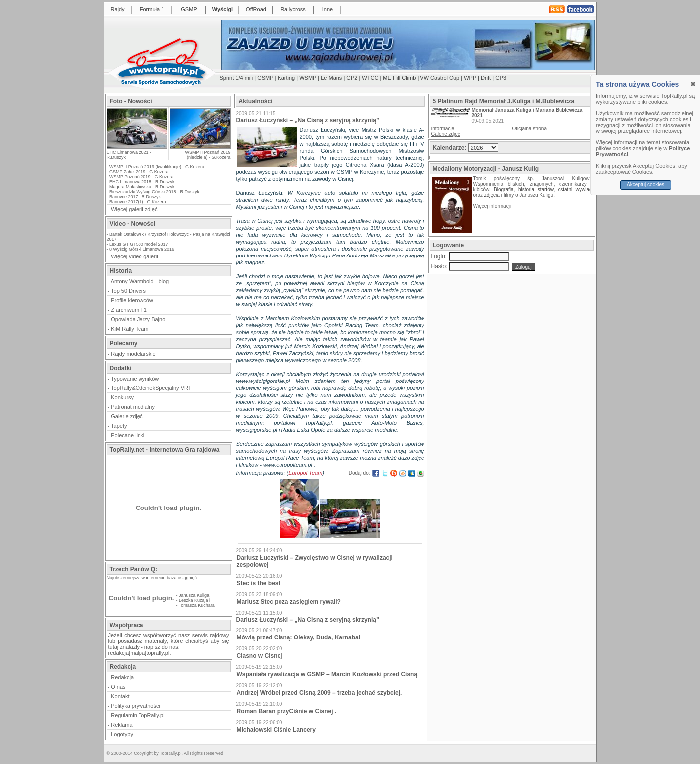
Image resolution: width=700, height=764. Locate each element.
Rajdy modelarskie (133, 354)
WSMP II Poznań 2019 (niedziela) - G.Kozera (208, 155)
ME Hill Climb (399, 78)
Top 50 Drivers (128, 291)
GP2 (352, 78)
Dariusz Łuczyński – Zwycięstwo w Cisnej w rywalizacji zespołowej (315, 561)
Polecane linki (128, 435)
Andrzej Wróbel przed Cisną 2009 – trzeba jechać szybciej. (319, 693)
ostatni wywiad (575, 190)
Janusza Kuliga (194, 595)
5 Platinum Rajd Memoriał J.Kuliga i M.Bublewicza (504, 101)
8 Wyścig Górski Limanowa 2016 (142, 249)
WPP (470, 78)
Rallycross (293, 9)
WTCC (370, 78)
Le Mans (331, 78)
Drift (486, 78)
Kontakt (120, 696)
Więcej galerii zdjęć (134, 209)
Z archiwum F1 (129, 310)
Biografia (503, 190)
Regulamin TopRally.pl (138, 715)
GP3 (501, 78)
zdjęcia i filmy (499, 195)
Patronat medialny (133, 407)
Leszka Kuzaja (194, 600)
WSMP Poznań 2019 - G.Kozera (141, 177)
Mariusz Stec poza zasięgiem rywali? (289, 602)
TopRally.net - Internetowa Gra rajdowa (165, 450)
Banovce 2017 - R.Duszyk (135, 197)
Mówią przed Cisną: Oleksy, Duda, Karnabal (299, 637)
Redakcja (122, 677)
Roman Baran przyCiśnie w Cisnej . (287, 711)
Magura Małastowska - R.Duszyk (142, 187)
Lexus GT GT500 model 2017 (139, 244)
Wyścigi (222, 9)
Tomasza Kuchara (197, 605)
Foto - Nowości (131, 101)
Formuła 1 (152, 9)
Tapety (119, 426)
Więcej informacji (493, 206)
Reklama (121, 725)
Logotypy (122, 734)
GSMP (189, 9)
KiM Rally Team (130, 329)
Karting (286, 78)
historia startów (536, 190)
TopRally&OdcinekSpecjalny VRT (151, 388)
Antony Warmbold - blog (140, 281)
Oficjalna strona (529, 129)
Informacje (443, 129)
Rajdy (117, 9)
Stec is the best (259, 583)
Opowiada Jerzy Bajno (138, 319)
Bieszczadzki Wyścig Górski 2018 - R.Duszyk (154, 192)
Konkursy (122, 397)
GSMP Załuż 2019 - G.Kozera (139, 172)
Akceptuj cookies (645, 185)
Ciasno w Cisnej (260, 656)
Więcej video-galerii (134, 256)
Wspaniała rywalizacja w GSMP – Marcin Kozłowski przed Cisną (327, 674)
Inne (328, 9)
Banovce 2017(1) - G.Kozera (138, 202)
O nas (118, 687)
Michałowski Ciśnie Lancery (276, 730)
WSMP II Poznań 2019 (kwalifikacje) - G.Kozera (157, 167)
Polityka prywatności (136, 706)
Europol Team (305, 473)
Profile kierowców (132, 300)
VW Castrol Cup (440, 78)
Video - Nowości (133, 224)
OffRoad (256, 9)
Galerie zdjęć (127, 416)
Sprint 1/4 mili (236, 78)
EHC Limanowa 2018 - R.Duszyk (142, 182)
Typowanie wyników (135, 379)
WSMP (308, 78)
